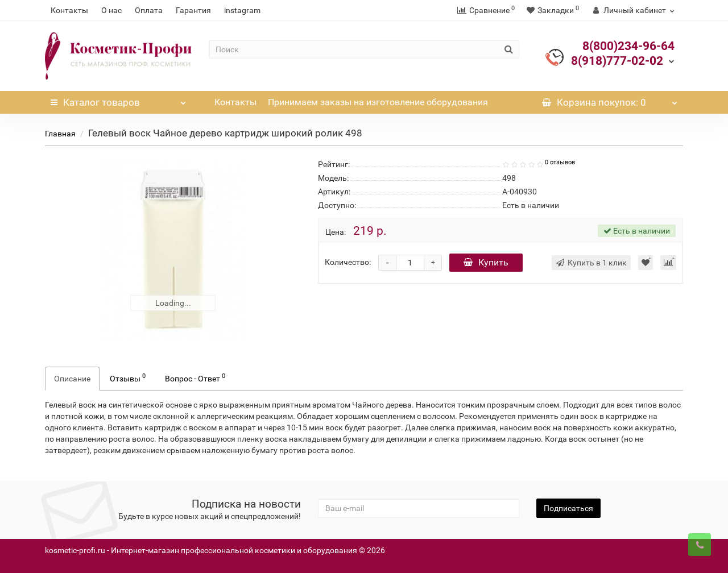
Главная (60, 134)
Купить (486, 262)
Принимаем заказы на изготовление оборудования (378, 102)
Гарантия (193, 10)
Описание (72, 379)
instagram (242, 10)
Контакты (69, 10)
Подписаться (568, 508)
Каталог (118, 99)
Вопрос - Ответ (195, 377)
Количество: (348, 262)
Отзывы (128, 377)
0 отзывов (560, 162)
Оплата (149, 10)
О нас (111, 10)
